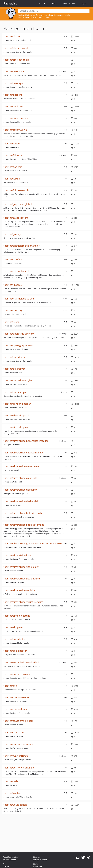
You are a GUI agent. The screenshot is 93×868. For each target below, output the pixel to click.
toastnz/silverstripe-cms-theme (21, 466)
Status (36, 864)
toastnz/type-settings (16, 756)
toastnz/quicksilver (14, 369)
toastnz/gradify (12, 234)
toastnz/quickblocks (15, 357)
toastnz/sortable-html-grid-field (21, 662)
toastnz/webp (11, 781)
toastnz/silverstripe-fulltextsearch (23, 513)
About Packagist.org (11, 857)
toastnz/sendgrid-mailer (17, 404)
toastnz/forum (12, 179)
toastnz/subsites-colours (17, 674)
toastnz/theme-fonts (15, 709)
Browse (42, 3)
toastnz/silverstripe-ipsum (18, 555)
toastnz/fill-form (13, 155)
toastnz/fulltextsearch (16, 190)
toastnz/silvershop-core (17, 427)
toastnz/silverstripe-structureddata (23, 602)
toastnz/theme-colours (16, 697)
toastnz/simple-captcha (17, 616)
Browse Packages (40, 860)
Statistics (37, 857)
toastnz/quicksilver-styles (18, 380)
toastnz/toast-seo (14, 733)
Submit (54, 3)
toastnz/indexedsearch (16, 271)
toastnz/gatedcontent (16, 218)
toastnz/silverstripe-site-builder (21, 567)
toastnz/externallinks (15, 130)
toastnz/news (11, 322)
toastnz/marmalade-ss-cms (19, 299)
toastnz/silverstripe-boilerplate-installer (26, 441)
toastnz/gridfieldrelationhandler (21, 246)
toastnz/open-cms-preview (19, 334)
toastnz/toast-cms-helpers (18, 721)
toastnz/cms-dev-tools (16, 60)
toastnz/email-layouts (16, 118)
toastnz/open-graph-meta (18, 345)
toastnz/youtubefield (15, 805)
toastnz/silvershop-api (16, 415)
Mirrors (6, 867)
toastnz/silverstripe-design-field (21, 501)
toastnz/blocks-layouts (16, 48)
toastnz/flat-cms (13, 167)
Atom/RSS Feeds (9, 860)
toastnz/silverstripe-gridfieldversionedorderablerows (33, 544)
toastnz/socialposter (15, 651)
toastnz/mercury (13, 310)
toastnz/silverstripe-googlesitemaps (24, 525)
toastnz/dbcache (13, 95)
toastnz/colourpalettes (16, 83)
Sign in (84, 3)
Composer (40, 15)
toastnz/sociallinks (14, 639)
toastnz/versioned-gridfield (19, 768)
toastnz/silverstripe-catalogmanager (24, 453)
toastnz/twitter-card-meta (18, 744)
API (4, 864)
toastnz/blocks (12, 36)
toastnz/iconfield (13, 259)
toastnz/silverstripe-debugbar (20, 490)
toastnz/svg (10, 686)
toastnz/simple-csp (14, 627)
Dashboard (38, 867)
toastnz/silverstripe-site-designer (22, 579)
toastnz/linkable (13, 285)
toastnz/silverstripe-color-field (20, 478)
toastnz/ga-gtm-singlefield (18, 204)
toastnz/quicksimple (15, 392)
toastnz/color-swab (14, 71)
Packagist (10, 3)
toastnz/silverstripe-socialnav (20, 590)
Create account (69, 3)
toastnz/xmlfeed (13, 793)
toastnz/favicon (12, 144)
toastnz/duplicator (14, 106)
